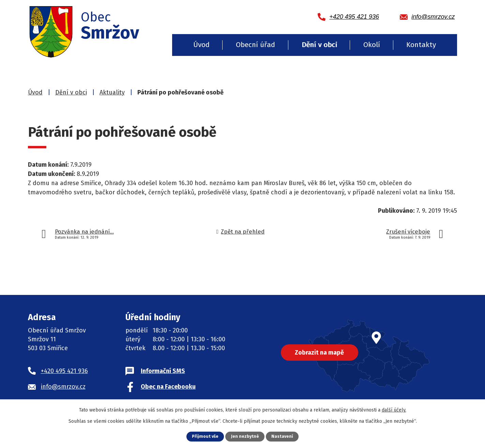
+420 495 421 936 (64, 371)
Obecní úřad (255, 45)
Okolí (372, 45)
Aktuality (112, 92)
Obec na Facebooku (168, 387)
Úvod (201, 45)
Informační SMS (163, 371)
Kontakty (421, 45)
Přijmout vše (205, 436)
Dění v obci (319, 45)
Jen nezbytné (245, 436)
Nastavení (283, 436)
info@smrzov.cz (63, 387)
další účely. (394, 410)
